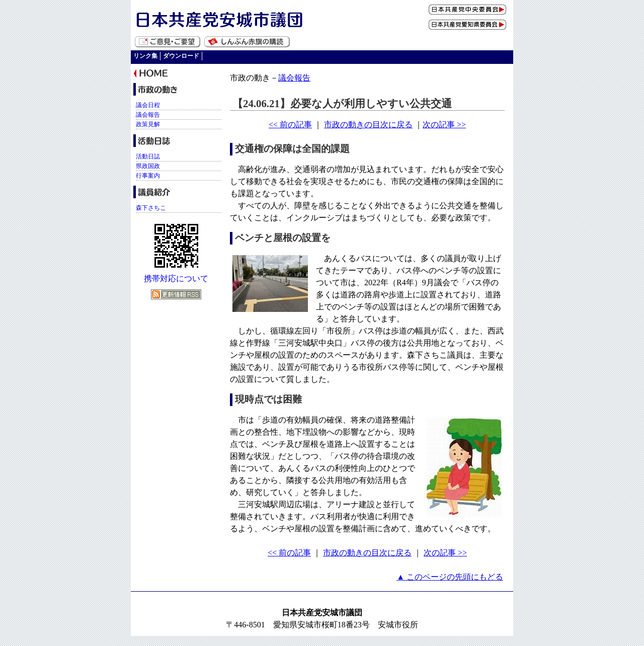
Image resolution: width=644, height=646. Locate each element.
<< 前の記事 (290, 125)
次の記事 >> (444, 125)
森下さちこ (151, 208)
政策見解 (148, 124)
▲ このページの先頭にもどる (450, 577)
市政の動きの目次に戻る (368, 125)
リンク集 (145, 56)
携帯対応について (176, 278)
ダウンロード (181, 56)
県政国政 (148, 166)
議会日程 (148, 105)
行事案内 (148, 176)
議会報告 (294, 78)
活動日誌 (148, 156)
